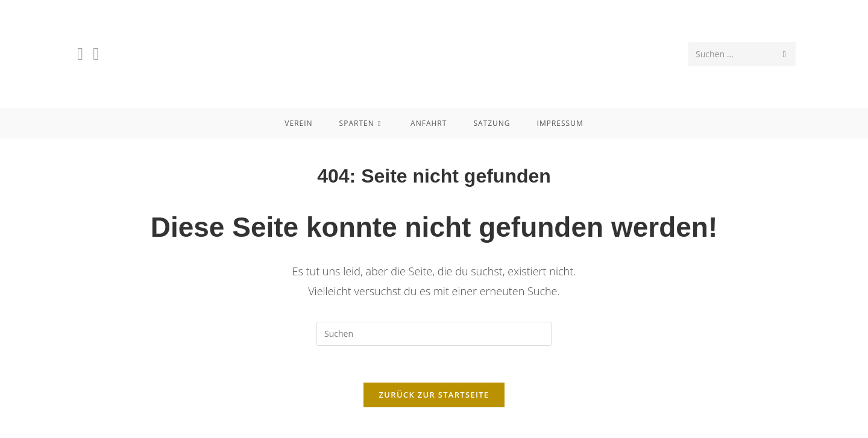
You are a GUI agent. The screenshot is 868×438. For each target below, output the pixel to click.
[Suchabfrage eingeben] (434, 334)
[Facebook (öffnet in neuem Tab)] (80, 54)
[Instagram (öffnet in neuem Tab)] (96, 54)
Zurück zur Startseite (434, 395)
